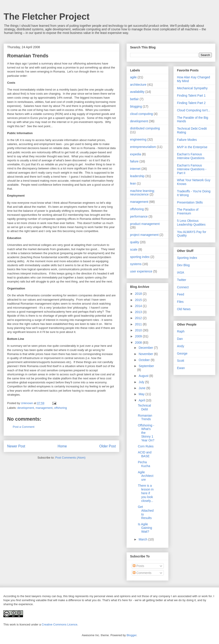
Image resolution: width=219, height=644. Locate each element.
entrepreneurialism (143, 147)
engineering (138, 139)
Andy (181, 346)
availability (137, 92)
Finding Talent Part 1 (191, 96)
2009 (139, 336)
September (146, 366)
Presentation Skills (190, 202)
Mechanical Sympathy (192, 88)
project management (144, 235)
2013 (139, 312)
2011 (139, 324)
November (146, 354)
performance (139, 216)
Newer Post (16, 446)
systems (136, 264)
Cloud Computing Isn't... (194, 110)
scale (134, 249)
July (142, 382)
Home (62, 446)
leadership (137, 176)
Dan (180, 339)
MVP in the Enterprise (192, 147)
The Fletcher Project (47, 17)
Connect (183, 287)
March (143, 539)
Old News (184, 309)
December (146, 348)
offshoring (60, 408)
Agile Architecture (146, 476)
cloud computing (141, 114)
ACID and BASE (145, 454)
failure (134, 161)
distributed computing (145, 128)
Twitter (182, 280)
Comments (142, 573)
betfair (134, 99)
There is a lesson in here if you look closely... (146, 493)
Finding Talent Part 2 (191, 103)
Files (180, 302)
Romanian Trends (145, 417)
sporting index (140, 257)
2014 (139, 306)
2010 (139, 330)
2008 (139, 343)
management (44, 408)
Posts (138, 566)
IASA (181, 272)
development (26, 408)
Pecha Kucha (144, 464)
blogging (136, 106)
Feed (181, 294)
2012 (139, 318)
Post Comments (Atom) (70, 458)
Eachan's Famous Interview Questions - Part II (192, 169)
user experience (141, 271)
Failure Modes (187, 140)
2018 (139, 294)
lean (133, 183)
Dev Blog (183, 265)
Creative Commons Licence (59, 624)
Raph (181, 331)
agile (133, 77)
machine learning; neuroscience (142, 193)
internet (135, 169)
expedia (136, 154)
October (145, 360)
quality (135, 242)
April (142, 400)
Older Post (107, 446)
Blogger (131, 635)
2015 (139, 300)
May (142, 394)
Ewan (181, 368)
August (144, 376)
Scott (181, 361)
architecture (138, 85)
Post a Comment (24, 427)
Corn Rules (146, 446)
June (142, 388)
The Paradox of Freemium (188, 211)
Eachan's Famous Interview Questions (191, 156)
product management (145, 224)
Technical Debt (144, 407)
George (182, 353)
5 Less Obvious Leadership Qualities (191, 223)
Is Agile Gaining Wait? (145, 528)
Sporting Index (187, 258)
